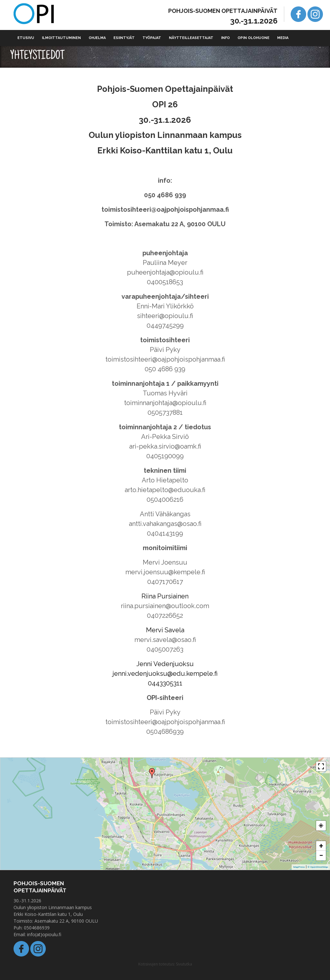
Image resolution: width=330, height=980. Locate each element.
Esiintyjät (124, 38)
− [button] (321, 855)
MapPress (299, 867)
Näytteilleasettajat (191, 38)
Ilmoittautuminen (61, 38)
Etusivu (26, 38)
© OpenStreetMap (318, 867)
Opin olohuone (253, 38)
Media (283, 38)
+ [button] (321, 846)
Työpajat (152, 38)
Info (225, 38)
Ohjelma (97, 38)
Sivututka (184, 964)
